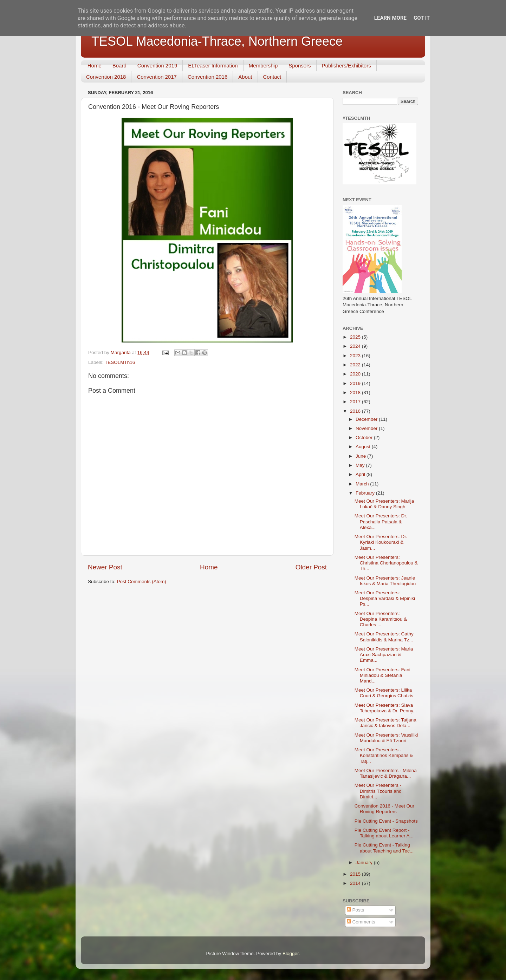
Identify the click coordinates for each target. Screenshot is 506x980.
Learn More (390, 18)
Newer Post (105, 567)
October (365, 437)
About (245, 77)
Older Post (311, 567)
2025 (356, 337)
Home (95, 66)
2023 (356, 356)
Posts (356, 910)
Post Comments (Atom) (142, 582)
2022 (356, 365)
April (361, 474)
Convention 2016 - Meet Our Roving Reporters (384, 809)
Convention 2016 (207, 77)
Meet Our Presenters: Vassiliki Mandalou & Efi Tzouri (386, 738)
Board (119, 66)
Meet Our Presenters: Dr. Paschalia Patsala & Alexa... (381, 521)
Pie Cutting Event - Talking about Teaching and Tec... (384, 848)
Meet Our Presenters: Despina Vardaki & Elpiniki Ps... (385, 598)
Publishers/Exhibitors (346, 66)
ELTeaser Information (213, 66)
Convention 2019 (157, 66)
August (364, 447)
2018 (356, 393)
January (365, 863)
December (367, 419)
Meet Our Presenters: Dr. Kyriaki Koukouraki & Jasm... (381, 542)
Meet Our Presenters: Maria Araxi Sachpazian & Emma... (384, 655)
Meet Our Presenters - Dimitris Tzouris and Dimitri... (378, 791)
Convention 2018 (106, 77)
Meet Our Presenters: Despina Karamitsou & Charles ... (381, 619)
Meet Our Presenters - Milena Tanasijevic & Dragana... (386, 773)
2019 (356, 383)
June (361, 456)
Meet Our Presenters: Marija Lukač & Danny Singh (384, 504)
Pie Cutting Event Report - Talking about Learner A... (384, 833)
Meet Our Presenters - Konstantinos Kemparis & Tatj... (384, 755)
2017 (356, 402)
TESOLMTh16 (120, 362)
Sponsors (300, 66)
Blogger (291, 953)
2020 (356, 374)
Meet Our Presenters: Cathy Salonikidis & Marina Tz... (384, 637)
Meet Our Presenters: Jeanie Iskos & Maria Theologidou (385, 581)
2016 (356, 411)
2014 (356, 883)
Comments (361, 922)
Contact (272, 77)
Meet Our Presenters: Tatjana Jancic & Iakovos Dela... (385, 723)
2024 (356, 346)
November (367, 428)
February (366, 493)
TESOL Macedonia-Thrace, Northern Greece (217, 41)
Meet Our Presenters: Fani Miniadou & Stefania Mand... (382, 675)
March (363, 484)
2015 (356, 874)
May (361, 465)
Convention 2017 (157, 77)
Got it (422, 18)
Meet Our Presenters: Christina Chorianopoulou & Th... (386, 563)
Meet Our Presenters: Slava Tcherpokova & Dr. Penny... (386, 708)
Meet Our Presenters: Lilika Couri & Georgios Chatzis (384, 693)
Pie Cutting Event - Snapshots (386, 821)
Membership (263, 66)
